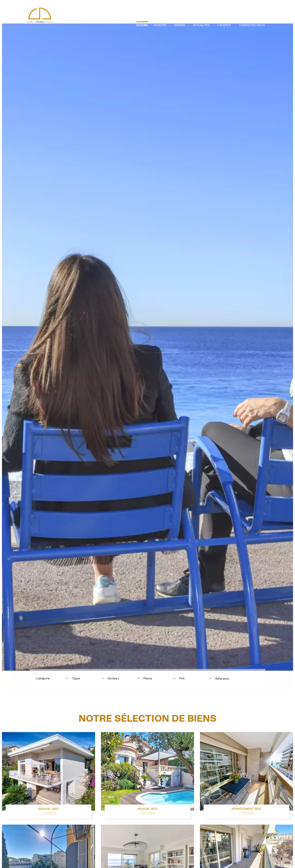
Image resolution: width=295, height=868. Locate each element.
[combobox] (52, 678)
